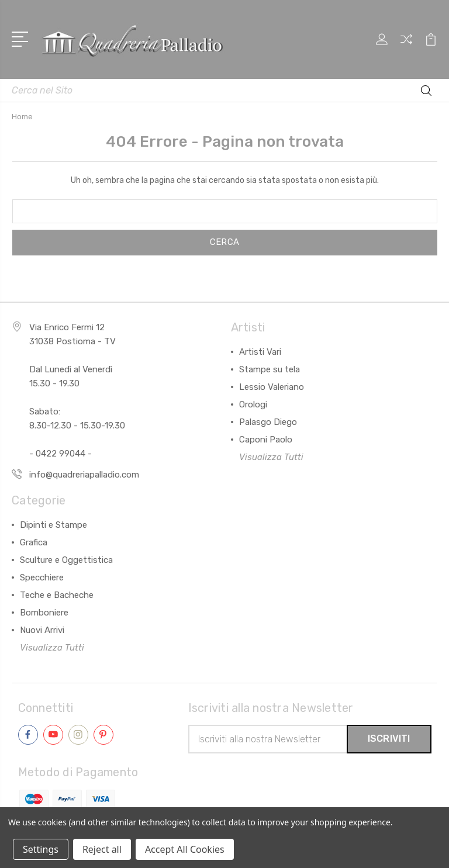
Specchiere (42, 577)
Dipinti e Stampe (53, 525)
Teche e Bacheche (57, 595)
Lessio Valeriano (272, 387)
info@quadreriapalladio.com (84, 475)
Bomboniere (44, 613)
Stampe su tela (270, 369)
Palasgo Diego (268, 422)
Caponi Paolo (266, 440)
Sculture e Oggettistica (66, 560)
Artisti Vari (260, 352)
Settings (41, 849)
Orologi (253, 404)
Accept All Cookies (185, 849)
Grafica (34, 542)
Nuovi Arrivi (42, 630)
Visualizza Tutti (271, 457)
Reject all (102, 849)
